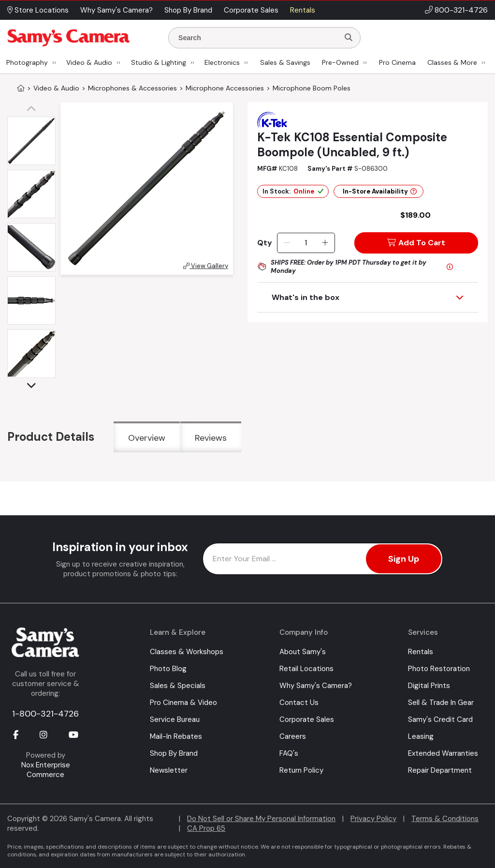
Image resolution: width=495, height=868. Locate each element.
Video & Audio (89, 62)
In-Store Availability (380, 191)
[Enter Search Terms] (258, 38)
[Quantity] (306, 243)
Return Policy (301, 770)
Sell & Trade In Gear (441, 703)
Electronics (222, 62)
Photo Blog (168, 669)
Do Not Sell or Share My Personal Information (261, 819)
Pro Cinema (397, 62)
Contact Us (299, 703)
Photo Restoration (439, 669)
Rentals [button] (303, 10)
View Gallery (206, 266)
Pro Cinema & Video (183, 703)
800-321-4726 (461, 10)
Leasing (421, 736)
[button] (34, 109)
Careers (293, 736)
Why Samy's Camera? (316, 686)
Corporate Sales (307, 719)
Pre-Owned (340, 62)
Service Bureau (175, 719)
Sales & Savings (285, 62)
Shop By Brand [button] (188, 10)
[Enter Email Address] (323, 559)
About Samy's (303, 652)
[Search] (349, 38)
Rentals (421, 652)
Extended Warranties (443, 753)
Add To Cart (416, 243)
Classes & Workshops (187, 652)
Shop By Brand (174, 753)
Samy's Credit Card (440, 719)
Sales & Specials (178, 686)
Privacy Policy (373, 819)
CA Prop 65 (206, 828)
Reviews (211, 438)
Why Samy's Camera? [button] (116, 10)
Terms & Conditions (445, 819)
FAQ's (289, 753)
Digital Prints (429, 686)
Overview (147, 438)
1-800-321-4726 (45, 714)
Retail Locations (306, 669)
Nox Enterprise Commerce (46, 770)
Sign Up (404, 559)
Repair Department (440, 770)
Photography (27, 62)
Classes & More (452, 62)
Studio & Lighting (159, 62)
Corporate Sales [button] (251, 10)
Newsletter (169, 770)
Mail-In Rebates (176, 736)
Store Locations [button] (38, 10)
